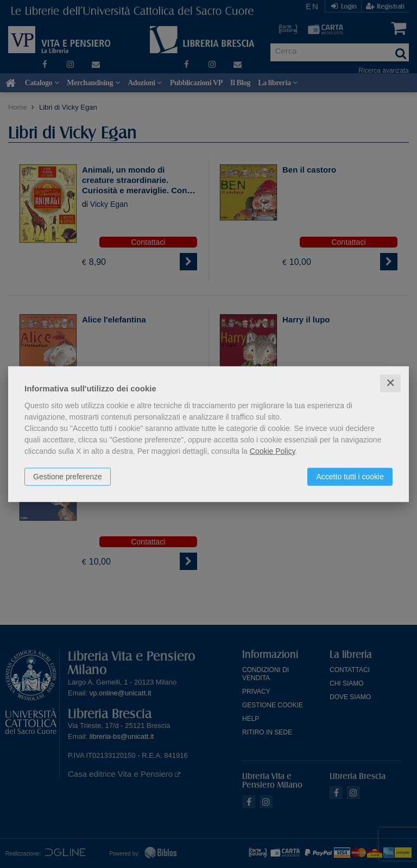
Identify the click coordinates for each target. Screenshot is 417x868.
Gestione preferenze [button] (68, 477)
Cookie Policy (273, 451)
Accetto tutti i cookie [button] (350, 477)
